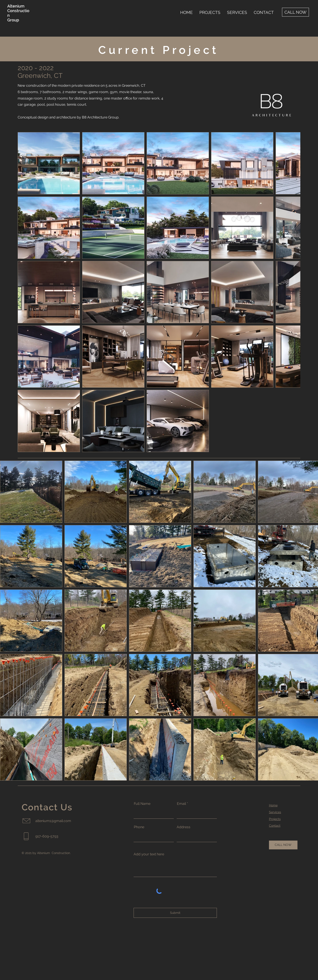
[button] (210, 12)
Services (275, 812)
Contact (275, 826)
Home (273, 805)
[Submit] (175, 913)
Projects (275, 819)
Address (184, 827)
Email (181, 804)
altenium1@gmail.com (53, 821)
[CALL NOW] (295, 12)
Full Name (142, 804)
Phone (139, 827)
